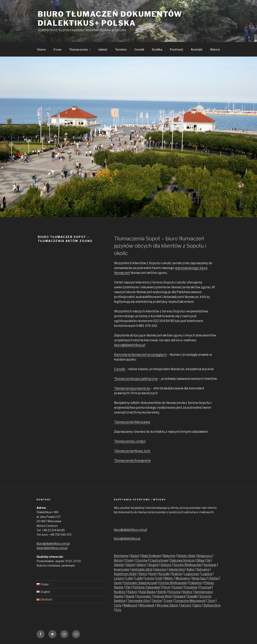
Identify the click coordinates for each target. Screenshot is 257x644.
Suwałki (192, 596)
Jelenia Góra (177, 569)
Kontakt (197, 49)
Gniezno (166, 565)
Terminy (121, 49)
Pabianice (195, 583)
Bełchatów (121, 556)
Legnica (207, 574)
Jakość (103, 49)
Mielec (169, 578)
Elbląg (200, 560)
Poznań (177, 587)
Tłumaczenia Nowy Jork (132, 451)
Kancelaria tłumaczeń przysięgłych (140, 355)
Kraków (177, 574)
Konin (153, 574)
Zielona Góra (212, 605)
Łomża (149, 578)
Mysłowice (183, 578)
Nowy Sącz (199, 578)
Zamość (186, 605)
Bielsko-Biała (186, 556)
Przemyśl (205, 587)
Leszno (119, 578)
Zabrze (174, 605)
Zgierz (197, 605)
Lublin (139, 578)
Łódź (159, 578)
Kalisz (191, 569)
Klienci (215, 49)
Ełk (209, 560)
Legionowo (192, 574)
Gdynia (130, 565)
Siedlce (187, 592)
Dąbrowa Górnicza (182, 560)
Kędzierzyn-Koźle (125, 574)
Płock (166, 587)
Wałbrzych (130, 605)
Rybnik (162, 592)
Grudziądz (210, 565)
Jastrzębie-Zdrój (142, 569)
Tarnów (157, 601)
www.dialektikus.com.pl (52, 548)
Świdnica (120, 601)
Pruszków (191, 587)
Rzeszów (174, 592)
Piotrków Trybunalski (146, 587)
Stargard (179, 596)
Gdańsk (119, 565)
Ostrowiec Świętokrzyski (140, 583)
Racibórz (120, 592)
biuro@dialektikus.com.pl (53, 543)
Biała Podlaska (151, 556)
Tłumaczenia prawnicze (132, 388)
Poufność (177, 49)
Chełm (129, 560)
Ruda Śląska (147, 592)
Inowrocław (122, 569)
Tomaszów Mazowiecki (190, 601)
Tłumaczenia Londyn (130, 441)
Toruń (211, 601)
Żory (118, 610)
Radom (132, 592)
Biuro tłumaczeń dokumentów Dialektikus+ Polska (110, 19)
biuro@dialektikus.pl (130, 345)
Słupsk (130, 596)
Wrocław (163, 605)
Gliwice (141, 565)
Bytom (118, 560)
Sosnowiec (144, 596)
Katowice (203, 569)
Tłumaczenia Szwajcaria (132, 461)
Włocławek (147, 605)
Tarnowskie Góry (139, 601)
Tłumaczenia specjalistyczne (136, 379)
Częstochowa (159, 560)
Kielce (143, 574)
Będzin (135, 556)
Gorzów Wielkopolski (188, 565)
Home (42, 49)
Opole (118, 583)
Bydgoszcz (204, 556)
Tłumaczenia (80, 49)
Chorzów (142, 560)
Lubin (130, 578)
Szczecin (205, 596)
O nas (57, 49)
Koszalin (164, 574)
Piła (128, 587)
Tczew (168, 601)
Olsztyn (214, 578)
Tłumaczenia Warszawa (132, 422)
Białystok (169, 556)
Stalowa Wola (163, 596)
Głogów (153, 565)
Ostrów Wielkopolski (173, 583)
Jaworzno (160, 569)
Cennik (139, 49)
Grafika (157, 49)
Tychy (118, 605)
